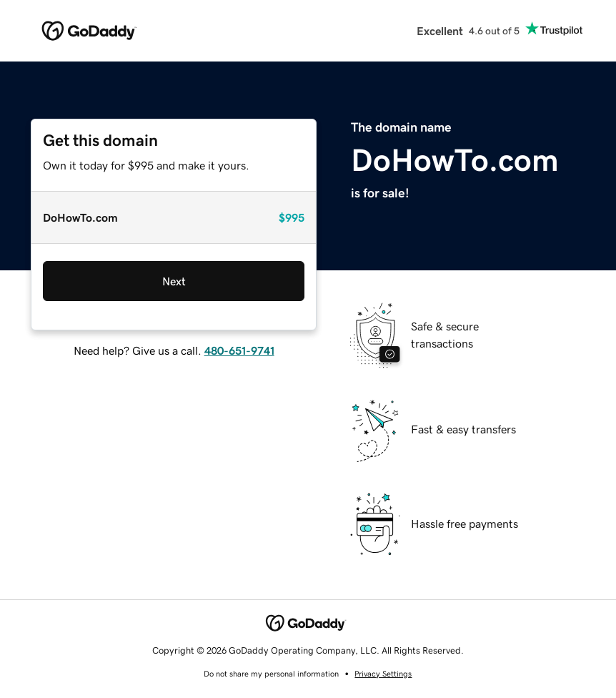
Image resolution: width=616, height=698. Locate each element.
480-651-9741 (239, 350)
